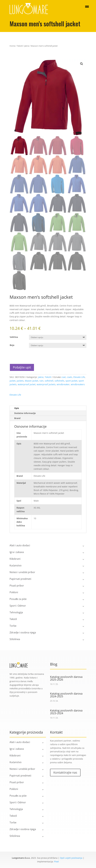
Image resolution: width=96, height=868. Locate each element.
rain (41, 381)
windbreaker (63, 384)
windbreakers (78, 384)
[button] (82, 64)
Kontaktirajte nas (65, 772)
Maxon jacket (32, 381)
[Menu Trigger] (87, 6)
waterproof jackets (46, 384)
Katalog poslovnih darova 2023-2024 (66, 712)
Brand (17, 418)
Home (12, 46)
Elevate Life (79, 377)
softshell (49, 381)
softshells (59, 381)
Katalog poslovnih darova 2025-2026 (66, 678)
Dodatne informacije (25, 413)
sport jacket (71, 381)
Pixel (56, 862)
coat (64, 377)
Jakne (27, 46)
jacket (13, 381)
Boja (12, 345)
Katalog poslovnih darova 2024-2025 (66, 695)
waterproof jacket (27, 384)
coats (70, 377)
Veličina (14, 337)
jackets (20, 381)
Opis (17, 408)
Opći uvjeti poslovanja (71, 858)
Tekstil (20, 46)
